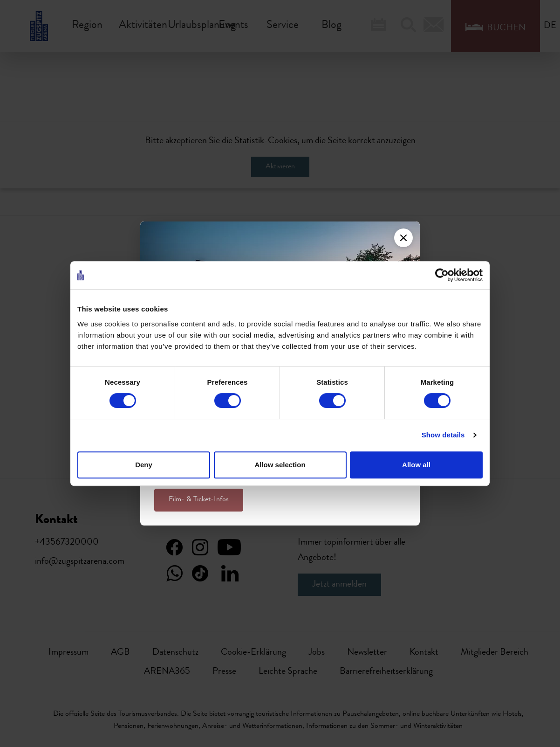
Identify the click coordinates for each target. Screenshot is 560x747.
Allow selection (280, 465)
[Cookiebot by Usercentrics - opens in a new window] (442, 275)
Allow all (416, 465)
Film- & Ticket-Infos (199, 500)
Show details (443, 435)
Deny (144, 465)
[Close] (403, 238)
